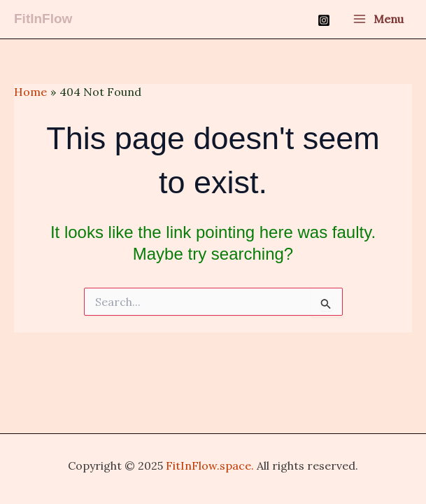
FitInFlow (43, 19)
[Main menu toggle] (378, 20)
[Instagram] (324, 20)
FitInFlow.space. (210, 465)
